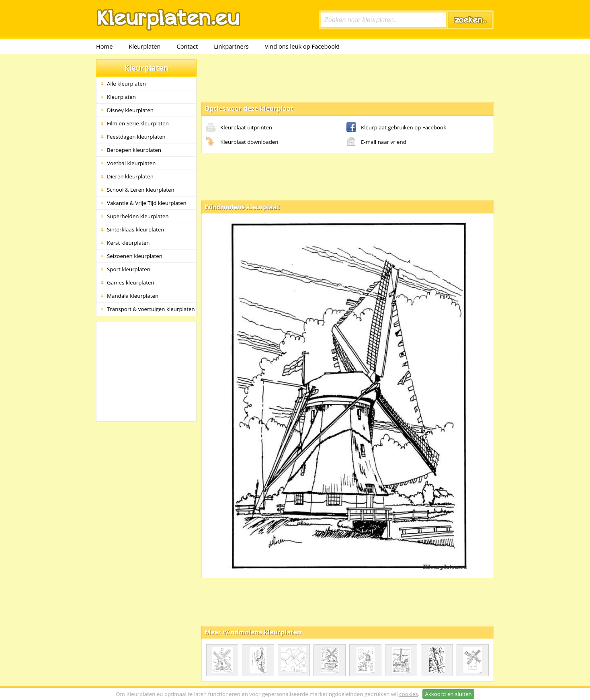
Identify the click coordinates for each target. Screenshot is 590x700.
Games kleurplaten (131, 282)
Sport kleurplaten (129, 269)
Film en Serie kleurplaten (138, 123)
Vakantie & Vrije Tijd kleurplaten (147, 203)
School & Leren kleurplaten (141, 190)
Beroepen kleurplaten (134, 150)
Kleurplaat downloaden (242, 142)
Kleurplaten (144, 46)
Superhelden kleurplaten (138, 216)
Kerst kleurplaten (128, 243)
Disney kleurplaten (130, 110)
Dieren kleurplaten (130, 176)
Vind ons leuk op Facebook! (302, 46)
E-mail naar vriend (376, 142)
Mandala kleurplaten (133, 296)
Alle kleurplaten (126, 84)
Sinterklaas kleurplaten (135, 229)
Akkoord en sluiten (448, 694)
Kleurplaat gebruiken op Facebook (396, 128)
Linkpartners (231, 46)
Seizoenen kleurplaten (135, 256)
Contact (187, 46)
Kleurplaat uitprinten (239, 128)
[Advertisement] (348, 78)
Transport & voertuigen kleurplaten (151, 309)
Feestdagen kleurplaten (136, 137)
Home (104, 46)
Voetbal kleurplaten (131, 163)
